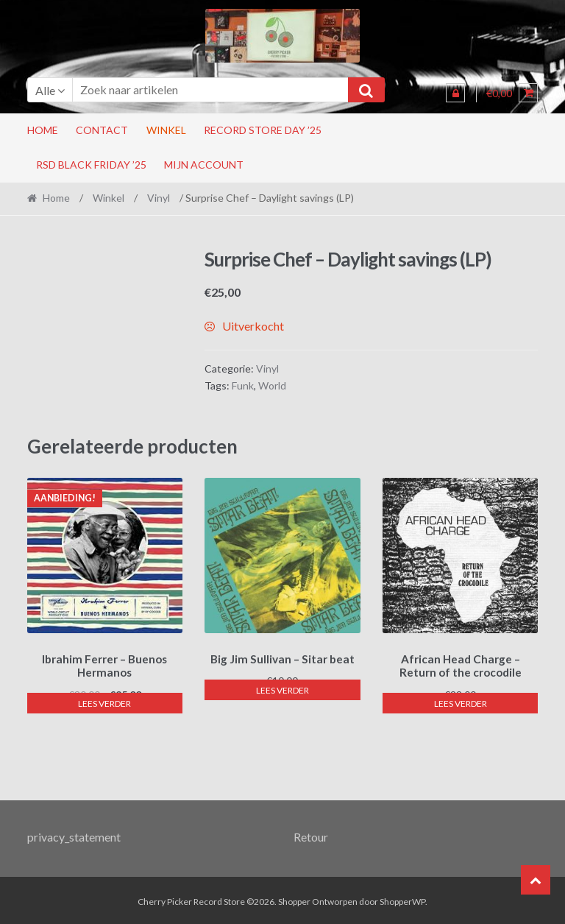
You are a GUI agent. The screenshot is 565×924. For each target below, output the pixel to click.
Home (43, 130)
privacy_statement (74, 835)
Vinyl (159, 198)
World (272, 385)
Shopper (294, 899)
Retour (311, 835)
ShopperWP (402, 899)
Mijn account (204, 165)
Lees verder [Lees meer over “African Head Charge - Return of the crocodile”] (461, 701)
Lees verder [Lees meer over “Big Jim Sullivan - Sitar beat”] (282, 687)
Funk (243, 385)
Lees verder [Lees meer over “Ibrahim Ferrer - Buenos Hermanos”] (104, 701)
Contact (102, 130)
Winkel (166, 130)
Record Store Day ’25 (263, 130)
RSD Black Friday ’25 (91, 165)
